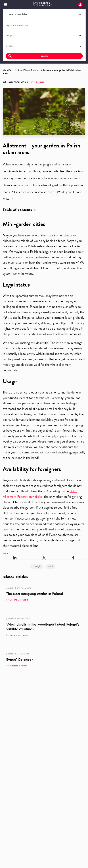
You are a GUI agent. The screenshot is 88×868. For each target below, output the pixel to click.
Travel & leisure (32, 70)
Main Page (8, 70)
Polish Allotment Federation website (40, 494)
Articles (19, 70)
